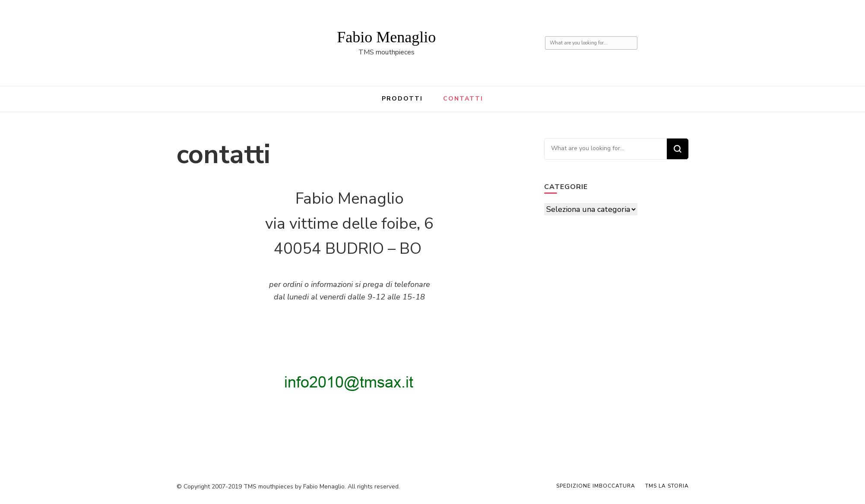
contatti (463, 99)
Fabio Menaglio (386, 37)
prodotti (402, 99)
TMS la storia (667, 486)
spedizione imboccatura (596, 486)
